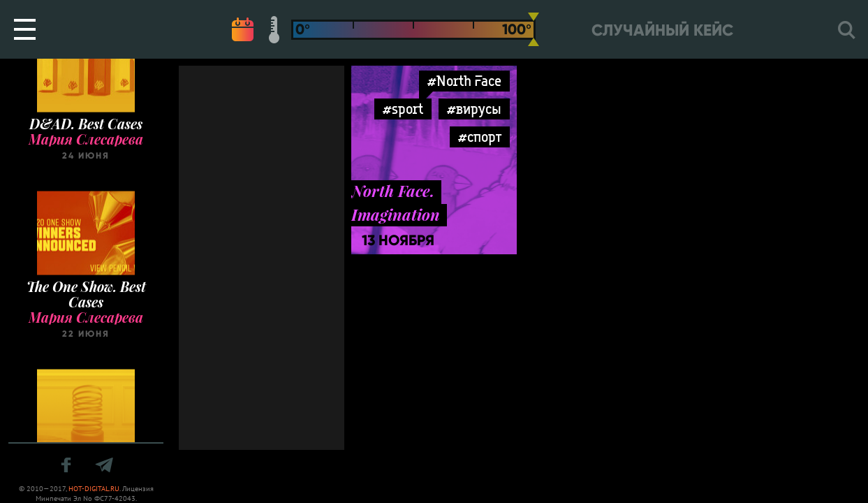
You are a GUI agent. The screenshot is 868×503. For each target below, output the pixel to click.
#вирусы (474, 109)
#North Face (464, 81)
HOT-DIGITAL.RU (94, 489)
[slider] (534, 29)
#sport (403, 109)
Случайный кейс (662, 30)
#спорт (480, 137)
